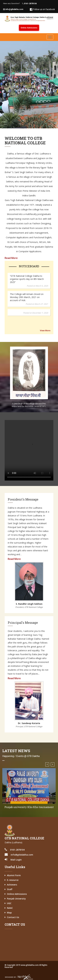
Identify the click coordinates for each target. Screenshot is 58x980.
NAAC (10, 908)
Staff (10, 889)
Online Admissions (29, 28)
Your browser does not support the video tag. (29, 450)
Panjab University (16, 899)
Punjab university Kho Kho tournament (29, 807)
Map (9, 913)
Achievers (12, 885)
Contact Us (13, 917)
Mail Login (16, 860)
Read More (11, 258)
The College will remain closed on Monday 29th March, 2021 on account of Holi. (27, 297)
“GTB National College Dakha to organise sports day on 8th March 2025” (27, 279)
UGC (9, 903)
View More (45, 330)
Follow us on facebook (42, 9)
